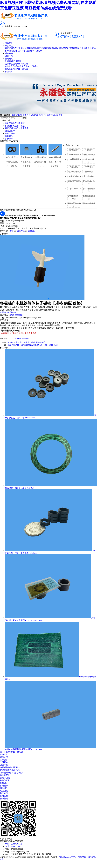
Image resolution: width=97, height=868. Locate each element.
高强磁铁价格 (74, 172)
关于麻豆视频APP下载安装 (17, 64)
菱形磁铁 (89, 172)
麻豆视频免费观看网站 (15, 48)
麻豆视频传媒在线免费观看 (57, 48)
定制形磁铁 (74, 176)
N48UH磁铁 (74, 155)
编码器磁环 (17, 115)
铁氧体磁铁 (84, 48)
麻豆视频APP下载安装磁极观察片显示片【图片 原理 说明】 (34, 345)
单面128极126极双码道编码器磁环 (20, 488)
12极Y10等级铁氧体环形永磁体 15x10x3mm (24, 749)
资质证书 (17, 66)
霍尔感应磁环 (74, 181)
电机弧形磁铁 (89, 155)
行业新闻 (17, 61)
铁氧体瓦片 (10, 136)
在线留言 (9, 72)
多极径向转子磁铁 (22, 338)
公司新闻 (9, 61)
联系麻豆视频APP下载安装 (17, 69)
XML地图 (82, 857)
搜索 (25, 118)
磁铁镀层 (27, 115)
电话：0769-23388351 (14, 846)
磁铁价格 (9, 56)
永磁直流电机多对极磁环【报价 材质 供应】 (27, 342)
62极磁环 (89, 150)
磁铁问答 (9, 53)
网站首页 (9, 43)
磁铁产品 (9, 46)
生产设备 (26, 66)
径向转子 (22, 51)
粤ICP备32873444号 (67, 857)
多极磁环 (13, 51)
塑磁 (53, 115)
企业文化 (9, 66)
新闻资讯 (9, 59)
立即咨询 (4, 312)
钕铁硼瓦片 (74, 48)
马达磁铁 (38, 51)
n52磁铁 (59, 115)
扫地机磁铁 (89, 176)
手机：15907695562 (13, 844)
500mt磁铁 (89, 167)
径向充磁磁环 (89, 203)
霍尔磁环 (74, 189)
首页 (12, 231)
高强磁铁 (74, 167)
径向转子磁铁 (45, 115)
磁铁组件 (30, 51)
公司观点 (34, 66)
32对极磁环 (74, 159)
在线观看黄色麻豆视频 (35, 48)
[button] (48, 298)
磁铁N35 (35, 115)
